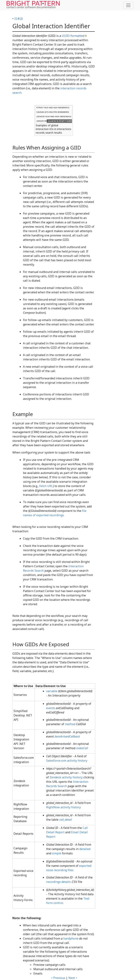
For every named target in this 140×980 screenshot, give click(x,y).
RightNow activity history (63, 807)
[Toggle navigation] (128, 5)
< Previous (58, 978)
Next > (73, 978)
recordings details (58, 882)
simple (57, 853)
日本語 (19, 19)
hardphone (71, 938)
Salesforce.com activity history (67, 761)
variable (52, 691)
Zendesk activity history (66, 777)
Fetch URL (46, 486)
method (70, 724)
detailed (85, 849)
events (51, 708)
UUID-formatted (73, 36)
